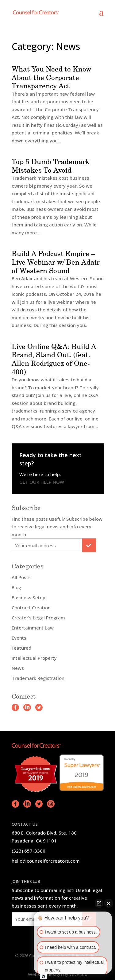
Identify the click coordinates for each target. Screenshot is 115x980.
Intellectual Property (34, 658)
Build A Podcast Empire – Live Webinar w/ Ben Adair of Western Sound (56, 262)
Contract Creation (31, 607)
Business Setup (29, 597)
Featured (21, 648)
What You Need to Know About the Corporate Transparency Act (52, 77)
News (18, 668)
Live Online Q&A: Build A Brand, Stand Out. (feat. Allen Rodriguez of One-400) (54, 359)
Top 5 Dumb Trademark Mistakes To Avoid (51, 166)
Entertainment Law (33, 628)
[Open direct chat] (99, 903)
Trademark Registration (38, 678)
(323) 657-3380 (29, 851)
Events (19, 638)
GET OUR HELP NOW (42, 482)
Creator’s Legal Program (38, 618)
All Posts (21, 577)
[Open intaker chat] (43, 977)
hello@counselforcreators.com (46, 861)
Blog (16, 587)
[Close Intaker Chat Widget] (109, 903)
